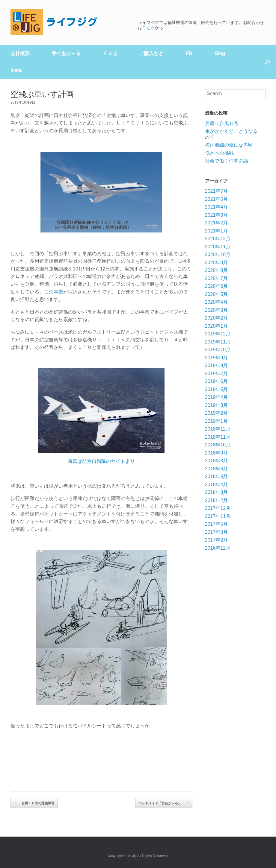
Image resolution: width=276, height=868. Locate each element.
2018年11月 (218, 437)
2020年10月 (218, 254)
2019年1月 (217, 421)
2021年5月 (217, 199)
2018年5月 (217, 476)
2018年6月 (217, 469)
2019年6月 (217, 381)
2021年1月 (217, 231)
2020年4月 (217, 302)
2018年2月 (217, 500)
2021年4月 (217, 207)
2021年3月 (217, 215)
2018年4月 (217, 485)
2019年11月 (218, 342)
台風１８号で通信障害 (34, 803)
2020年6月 (217, 286)
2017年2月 (217, 540)
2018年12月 (218, 429)
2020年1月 (217, 326)
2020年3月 (217, 310)
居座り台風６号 (222, 123)
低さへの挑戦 (219, 153)
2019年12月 (218, 334)
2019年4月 (217, 397)
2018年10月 (218, 445)
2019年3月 (217, 405)
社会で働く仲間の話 (227, 161)
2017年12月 (218, 508)
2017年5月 (217, 524)
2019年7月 (217, 374)
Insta (16, 70)
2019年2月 (217, 413)
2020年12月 (218, 239)
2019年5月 (217, 389)
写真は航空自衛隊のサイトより (101, 461)
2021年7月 (217, 191)
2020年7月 (217, 278)
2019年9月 (217, 358)
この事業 (54, 292)
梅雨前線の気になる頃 (229, 145)
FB (189, 53)
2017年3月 (217, 532)
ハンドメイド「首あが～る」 (164, 803)
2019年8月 (217, 365)
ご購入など (151, 53)
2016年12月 (218, 548)
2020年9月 (217, 263)
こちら (149, 28)
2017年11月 (218, 516)
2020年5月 (217, 294)
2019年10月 (218, 350)
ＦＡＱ (110, 53)
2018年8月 (217, 461)
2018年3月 (217, 492)
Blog (220, 53)
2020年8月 (217, 270)
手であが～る (66, 53)
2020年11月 (218, 247)
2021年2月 (217, 223)
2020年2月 (217, 318)
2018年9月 (217, 453)
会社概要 (20, 53)
